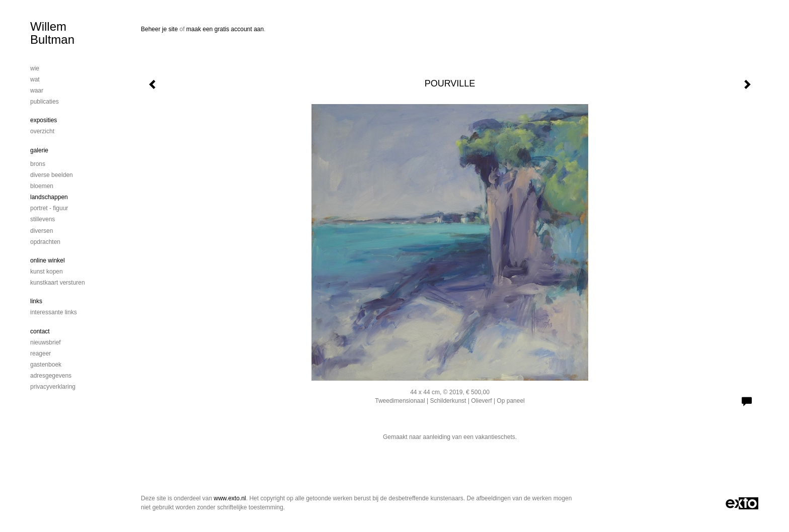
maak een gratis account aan (225, 29)
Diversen (42, 231)
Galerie (39, 150)
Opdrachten (45, 242)
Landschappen (49, 197)
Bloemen (42, 186)
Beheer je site (159, 29)
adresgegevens (51, 376)
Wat (35, 79)
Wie (35, 68)
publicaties (45, 102)
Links (36, 301)
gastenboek (46, 365)
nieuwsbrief (46, 342)
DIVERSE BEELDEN (52, 175)
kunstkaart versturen (58, 283)
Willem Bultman (52, 33)
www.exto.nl (230, 498)
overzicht (42, 131)
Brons (38, 164)
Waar (37, 91)
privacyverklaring (53, 387)
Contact (40, 331)
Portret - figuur (49, 208)
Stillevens (43, 219)
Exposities (44, 120)
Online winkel (48, 260)
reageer (41, 353)
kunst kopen (47, 272)
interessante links (54, 312)
